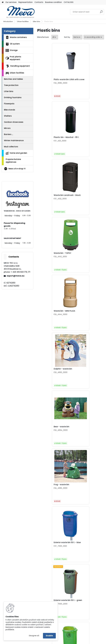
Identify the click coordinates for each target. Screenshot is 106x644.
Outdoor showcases (14, 122)
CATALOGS (69, 2)
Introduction (8, 21)
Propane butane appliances (13, 161)
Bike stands (10, 110)
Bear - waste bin (48, 255)
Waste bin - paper (48, 432)
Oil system (13, 44)
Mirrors (7, 128)
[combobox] (77, 37)
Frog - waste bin (81, 255)
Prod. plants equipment (13, 58)
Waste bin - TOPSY (82, 139)
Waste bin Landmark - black (53, 139)
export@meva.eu (16, 276)
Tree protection (11, 85)
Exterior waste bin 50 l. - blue (53, 314)
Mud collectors (11, 147)
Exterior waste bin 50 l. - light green (53, 374)
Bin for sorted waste (83, 606)
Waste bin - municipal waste (54, 490)
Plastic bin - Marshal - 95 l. (86, 80)
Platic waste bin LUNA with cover (52, 81)
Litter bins (36, 21)
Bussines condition (53, 2)
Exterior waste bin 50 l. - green (85, 314)
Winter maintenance (14, 140)
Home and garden (16, 153)
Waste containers (16, 37)
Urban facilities (23, 21)
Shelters (8, 116)
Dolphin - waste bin (82, 197)
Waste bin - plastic (82, 490)
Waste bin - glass (82, 432)
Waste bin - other (48, 548)
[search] (101, 13)
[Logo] (18, 12)
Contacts (39, 2)
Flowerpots (9, 104)
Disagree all (34, 636)
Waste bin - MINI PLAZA (51, 197)
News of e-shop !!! (15, 169)
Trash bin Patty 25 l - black (86, 548)
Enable (49, 636)
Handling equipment (18, 66)
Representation (26, 2)
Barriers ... (8, 134)
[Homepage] (3, 2)
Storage (12, 50)
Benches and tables (13, 79)
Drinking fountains (13, 97)
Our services (11, 2)
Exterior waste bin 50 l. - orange (85, 374)
